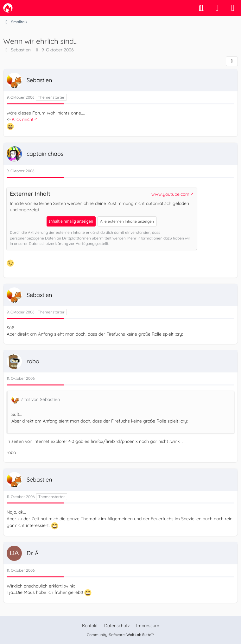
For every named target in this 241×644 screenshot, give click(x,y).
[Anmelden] (217, 8)
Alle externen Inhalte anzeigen (127, 221)
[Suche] (201, 8)
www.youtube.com (170, 194)
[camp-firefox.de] (8, 8)
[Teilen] (232, 61)
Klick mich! (22, 119)
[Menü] (233, 8)
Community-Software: (121, 635)
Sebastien (21, 50)
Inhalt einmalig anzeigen (71, 221)
